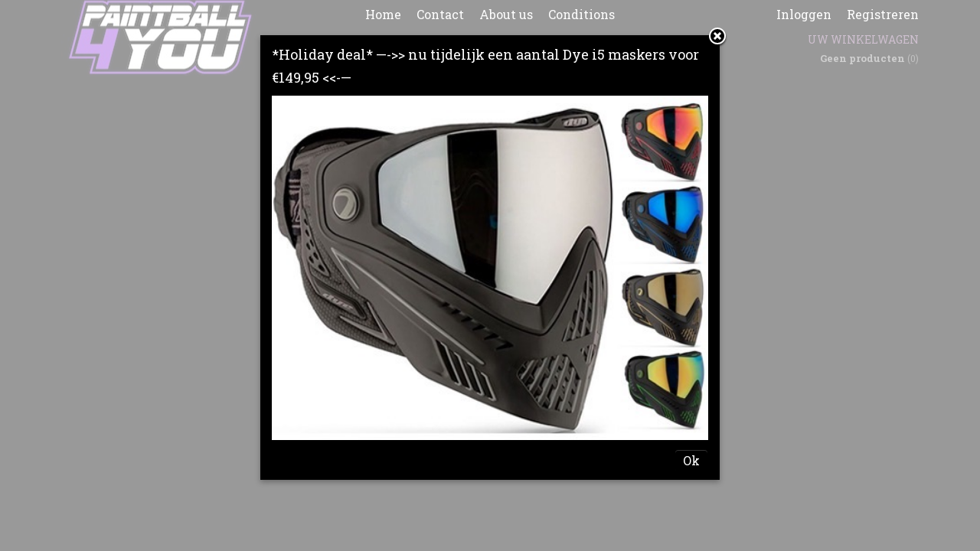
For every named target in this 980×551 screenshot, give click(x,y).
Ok (691, 460)
